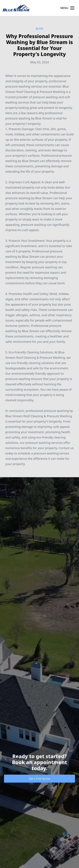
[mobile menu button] (72, 8)
